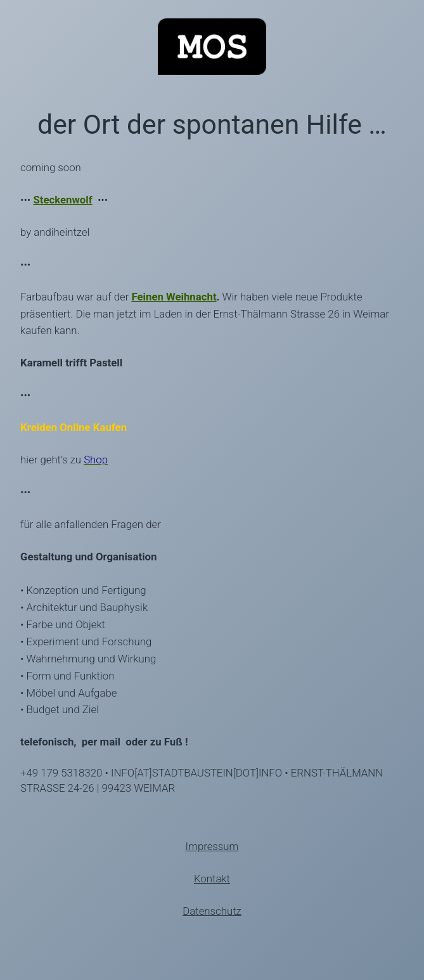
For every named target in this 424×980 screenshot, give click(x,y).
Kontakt (212, 879)
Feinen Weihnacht (174, 297)
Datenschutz (212, 911)
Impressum (212, 846)
